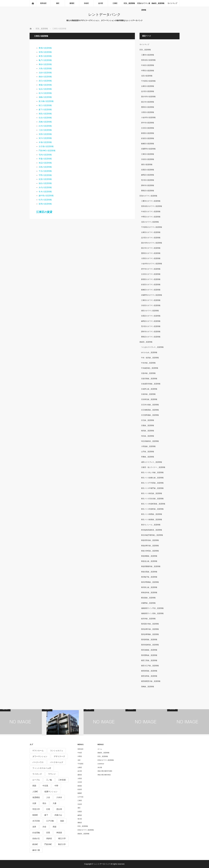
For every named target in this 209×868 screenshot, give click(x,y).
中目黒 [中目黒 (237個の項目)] (45, 786)
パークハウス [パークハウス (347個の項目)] (38, 762)
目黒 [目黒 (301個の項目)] (48, 833)
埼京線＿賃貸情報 (148, 436)
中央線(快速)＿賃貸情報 (150, 368)
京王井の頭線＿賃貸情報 (150, 405)
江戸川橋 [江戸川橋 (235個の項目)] (50, 821)
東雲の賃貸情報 (45, 56)
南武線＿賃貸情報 (148, 431)
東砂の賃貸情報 (45, 64)
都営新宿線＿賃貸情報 (149, 671)
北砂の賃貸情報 (45, 73)
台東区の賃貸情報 (148, 86)
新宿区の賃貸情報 (148, 133)
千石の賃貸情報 (45, 171)
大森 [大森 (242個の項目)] (55, 803)
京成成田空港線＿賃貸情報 (151, 384)
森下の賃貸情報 (45, 109)
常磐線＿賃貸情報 (148, 457)
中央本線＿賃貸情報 (148, 363)
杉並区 (80, 789)
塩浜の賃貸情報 (45, 89)
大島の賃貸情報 (45, 68)
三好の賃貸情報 (45, 130)
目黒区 (80, 812)
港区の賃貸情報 (147, 165)
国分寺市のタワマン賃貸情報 (152, 243)
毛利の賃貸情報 (45, 155)
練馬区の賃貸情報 (148, 175)
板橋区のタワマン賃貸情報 (151, 290)
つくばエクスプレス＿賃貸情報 (152, 347)
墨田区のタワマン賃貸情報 (151, 253)
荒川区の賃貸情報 (148, 180)
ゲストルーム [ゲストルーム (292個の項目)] (38, 751)
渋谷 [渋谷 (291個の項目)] (44, 827)
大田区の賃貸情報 (148, 112)
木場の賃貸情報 (45, 142)
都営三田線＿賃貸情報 (149, 660)
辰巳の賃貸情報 (45, 81)
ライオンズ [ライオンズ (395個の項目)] (37, 774)
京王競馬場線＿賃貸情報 (150, 415)
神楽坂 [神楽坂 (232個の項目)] (59, 833)
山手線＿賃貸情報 (148, 452)
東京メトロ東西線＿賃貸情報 (152, 514)
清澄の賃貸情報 (45, 134)
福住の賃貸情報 (45, 183)
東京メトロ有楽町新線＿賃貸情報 (153, 504)
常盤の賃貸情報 (45, 159)
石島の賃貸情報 (45, 167)
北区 (79, 760)
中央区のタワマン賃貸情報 (151, 212)
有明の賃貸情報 (45, 52)
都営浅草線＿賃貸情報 (149, 676)
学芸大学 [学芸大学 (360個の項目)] (36, 809)
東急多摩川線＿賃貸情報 (150, 546)
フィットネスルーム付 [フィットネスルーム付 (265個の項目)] (42, 768)
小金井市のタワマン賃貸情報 (152, 264)
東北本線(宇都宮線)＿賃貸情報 (152, 535)
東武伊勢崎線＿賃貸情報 (150, 582)
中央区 (80, 753)
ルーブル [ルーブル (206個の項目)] (36, 780)
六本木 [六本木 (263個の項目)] (59, 797)
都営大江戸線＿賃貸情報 (150, 666)
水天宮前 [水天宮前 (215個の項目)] (36, 821)
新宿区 (72, 3)
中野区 (80, 756)
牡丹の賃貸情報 (45, 200)
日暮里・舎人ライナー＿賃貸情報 (153, 467)
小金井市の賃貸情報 (148, 117)
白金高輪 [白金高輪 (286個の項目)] (36, 833)
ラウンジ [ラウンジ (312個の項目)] (52, 774)
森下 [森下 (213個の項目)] (46, 815)
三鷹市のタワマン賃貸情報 (151, 201)
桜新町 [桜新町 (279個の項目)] (35, 815)
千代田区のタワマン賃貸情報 (152, 227)
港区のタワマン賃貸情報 (150, 311)
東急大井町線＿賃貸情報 (150, 551)
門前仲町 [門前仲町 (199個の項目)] (48, 844)
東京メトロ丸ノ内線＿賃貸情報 (152, 472)
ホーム (100, 749)
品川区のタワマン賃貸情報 (151, 238)
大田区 (80, 778)
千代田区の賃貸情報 (148, 81)
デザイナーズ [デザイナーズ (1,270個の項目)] (59, 756)
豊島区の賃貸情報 (148, 191)
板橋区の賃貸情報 (148, 144)
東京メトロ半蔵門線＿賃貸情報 (152, 488)
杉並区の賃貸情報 (148, 138)
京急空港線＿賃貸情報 (149, 379)
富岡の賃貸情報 (45, 204)
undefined (101, 764)
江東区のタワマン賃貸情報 (151, 300)
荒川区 (80, 819)
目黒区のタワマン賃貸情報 (151, 316)
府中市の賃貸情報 (148, 123)
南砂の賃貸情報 (45, 77)
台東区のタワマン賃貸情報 (151, 232)
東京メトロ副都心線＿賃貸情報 (152, 478)
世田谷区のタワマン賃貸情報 (152, 206)
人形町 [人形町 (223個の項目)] (35, 792)
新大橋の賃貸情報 (46, 101)
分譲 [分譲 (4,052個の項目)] (34, 803)
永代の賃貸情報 (45, 187)
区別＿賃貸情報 (129, 3)
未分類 (100, 767)
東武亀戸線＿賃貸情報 (149, 577)
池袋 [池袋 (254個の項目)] (62, 821)
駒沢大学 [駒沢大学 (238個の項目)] (62, 844)
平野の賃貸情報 (45, 175)
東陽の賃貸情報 (45, 85)
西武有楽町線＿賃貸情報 (150, 645)
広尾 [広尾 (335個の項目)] (48, 809)
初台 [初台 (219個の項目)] (44, 803)
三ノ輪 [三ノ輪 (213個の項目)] (49, 780)
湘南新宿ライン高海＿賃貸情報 (152, 613)
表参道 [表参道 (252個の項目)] (49, 838)
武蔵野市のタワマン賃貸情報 (152, 295)
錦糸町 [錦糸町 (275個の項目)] (35, 844)
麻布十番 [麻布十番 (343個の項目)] (36, 850)
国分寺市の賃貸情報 (148, 97)
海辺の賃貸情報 (45, 163)
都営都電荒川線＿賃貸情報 (151, 681)
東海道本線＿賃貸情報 (149, 593)
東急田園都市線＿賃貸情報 (151, 566)
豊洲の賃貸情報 (45, 48)
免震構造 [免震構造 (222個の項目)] (36, 797)
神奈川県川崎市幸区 (104, 775)
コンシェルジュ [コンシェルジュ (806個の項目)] (57, 751)
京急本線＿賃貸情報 (148, 373)
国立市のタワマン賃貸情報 (151, 248)
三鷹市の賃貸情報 (148, 55)
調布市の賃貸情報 (148, 185)
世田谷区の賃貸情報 (148, 60)
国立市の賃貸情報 (148, 102)
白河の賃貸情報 (45, 126)
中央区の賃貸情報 (148, 65)
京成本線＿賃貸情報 (148, 394)
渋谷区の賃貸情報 (148, 159)
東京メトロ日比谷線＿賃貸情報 (152, 499)
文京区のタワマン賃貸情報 (151, 274)
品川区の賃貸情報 (148, 91)
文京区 (80, 782)
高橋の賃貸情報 (45, 122)
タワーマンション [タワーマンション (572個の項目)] (40, 756)
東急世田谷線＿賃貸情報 (150, 540)
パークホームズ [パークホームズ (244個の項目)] (57, 762)
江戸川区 (81, 797)
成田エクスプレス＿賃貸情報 (152, 462)
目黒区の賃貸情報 (148, 170)
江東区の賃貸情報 (148, 154)
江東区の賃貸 (44, 212)
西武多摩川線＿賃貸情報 (150, 629)
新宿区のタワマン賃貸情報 (151, 279)
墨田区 (80, 775)
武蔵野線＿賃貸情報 (148, 603)
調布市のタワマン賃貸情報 (151, 332)
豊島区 (80, 823)
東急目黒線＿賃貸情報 (149, 572)
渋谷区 (86, 3)
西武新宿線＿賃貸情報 (149, 640)
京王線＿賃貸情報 (148, 420)
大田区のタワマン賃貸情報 (151, 258)
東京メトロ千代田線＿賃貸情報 (152, 483)
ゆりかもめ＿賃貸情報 (149, 352)
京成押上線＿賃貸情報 (149, 389)
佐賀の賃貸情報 (45, 179)
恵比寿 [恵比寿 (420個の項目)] (59, 809)
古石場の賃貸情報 (46, 146)
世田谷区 (43, 3)
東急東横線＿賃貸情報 (149, 556)
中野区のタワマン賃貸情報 (151, 217)
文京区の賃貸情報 (148, 128)
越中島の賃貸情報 (46, 196)
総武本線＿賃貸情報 (148, 619)
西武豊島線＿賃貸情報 (149, 655)
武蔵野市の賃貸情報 (148, 149)
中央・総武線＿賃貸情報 (150, 358)
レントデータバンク (104, 15)
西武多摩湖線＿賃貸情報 (150, 634)
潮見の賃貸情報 (45, 114)
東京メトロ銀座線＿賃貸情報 (152, 520)
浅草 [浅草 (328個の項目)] (34, 827)
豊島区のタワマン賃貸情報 (151, 337)
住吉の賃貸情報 (45, 118)
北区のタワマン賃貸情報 (150, 222)
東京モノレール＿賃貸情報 (151, 525)
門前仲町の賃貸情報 (47, 151)
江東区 (115, 3)
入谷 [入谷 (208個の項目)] (48, 797)
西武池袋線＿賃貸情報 (149, 650)
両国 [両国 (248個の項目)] (34, 786)
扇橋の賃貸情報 (45, 97)
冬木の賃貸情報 (45, 192)
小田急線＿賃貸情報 (148, 446)
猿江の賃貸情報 (45, 105)
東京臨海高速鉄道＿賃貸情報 (152, 530)
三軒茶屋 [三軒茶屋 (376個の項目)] (62, 780)
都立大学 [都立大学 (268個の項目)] (62, 838)
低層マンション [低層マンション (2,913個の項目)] (51, 792)
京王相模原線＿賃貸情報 (150, 410)
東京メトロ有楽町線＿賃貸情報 (152, 509)
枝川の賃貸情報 (45, 93)
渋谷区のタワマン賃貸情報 (151, 305)
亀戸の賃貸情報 (45, 60)
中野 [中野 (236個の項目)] (56, 786)
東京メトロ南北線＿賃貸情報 (152, 493)
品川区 (101, 3)
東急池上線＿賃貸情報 (149, 561)
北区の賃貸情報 (147, 76)
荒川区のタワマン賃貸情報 (151, 326)
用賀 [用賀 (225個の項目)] (55, 827)
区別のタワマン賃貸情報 (144, 5)
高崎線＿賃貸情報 (148, 687)
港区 (58, 3)
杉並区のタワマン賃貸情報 (151, 285)
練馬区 (80, 815)
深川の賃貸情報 (45, 138)
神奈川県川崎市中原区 (105, 771)
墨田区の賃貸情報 (148, 107)
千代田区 (81, 764)
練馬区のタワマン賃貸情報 (151, 321)
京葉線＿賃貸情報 (148, 425)
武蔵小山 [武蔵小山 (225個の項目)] (58, 815)
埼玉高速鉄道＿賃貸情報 (150, 441)
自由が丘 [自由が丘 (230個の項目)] (36, 838)
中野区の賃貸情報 (148, 71)
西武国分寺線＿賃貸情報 (150, 624)
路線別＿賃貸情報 (158, 3)
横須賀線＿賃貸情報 (148, 598)
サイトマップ (172, 3)
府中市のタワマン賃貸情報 (151, 269)
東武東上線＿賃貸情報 (149, 587)
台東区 (80, 767)
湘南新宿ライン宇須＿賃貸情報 (152, 608)
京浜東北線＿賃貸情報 (149, 399)
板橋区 (80, 793)
